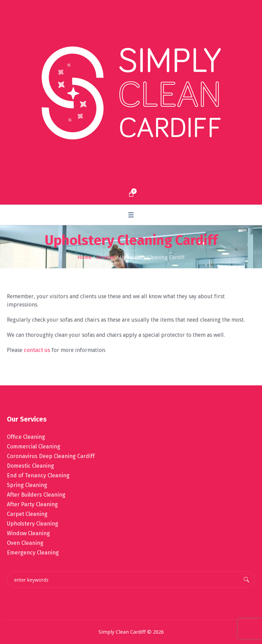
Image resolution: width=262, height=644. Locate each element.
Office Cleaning (26, 437)
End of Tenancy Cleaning (38, 475)
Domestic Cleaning (30, 466)
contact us (37, 350)
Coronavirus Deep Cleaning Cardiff (51, 456)
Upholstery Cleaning (33, 524)
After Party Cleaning (32, 504)
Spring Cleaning (27, 485)
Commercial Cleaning (34, 446)
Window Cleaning (28, 533)
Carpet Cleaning (27, 514)
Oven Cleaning (25, 543)
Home (85, 257)
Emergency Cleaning (33, 553)
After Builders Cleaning (36, 495)
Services (106, 257)
